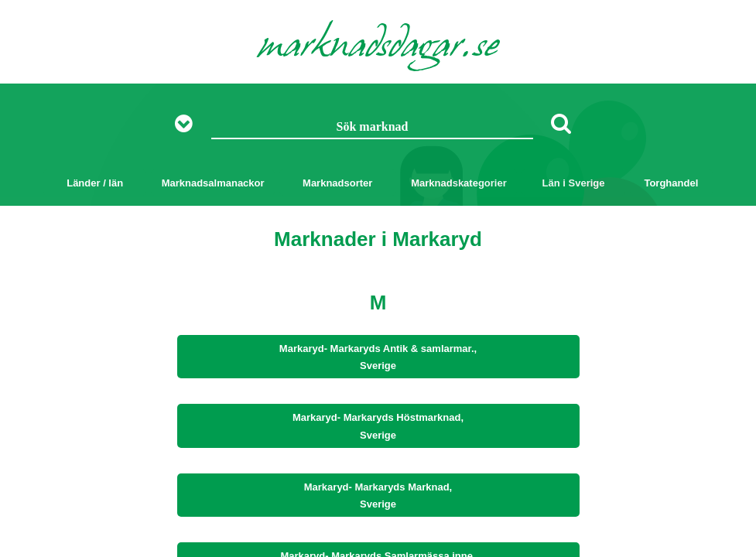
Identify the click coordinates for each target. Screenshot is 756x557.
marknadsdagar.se (378, 48)
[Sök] (561, 123)
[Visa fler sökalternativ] (189, 124)
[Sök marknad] (373, 128)
